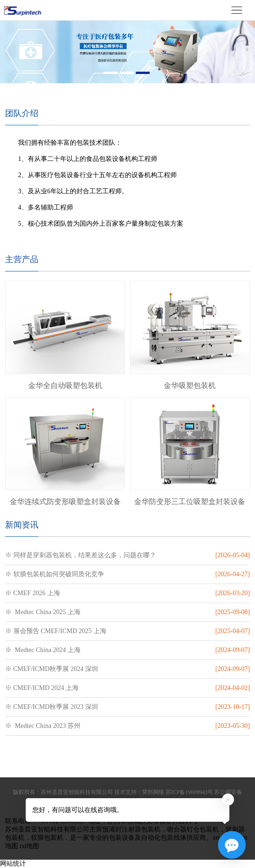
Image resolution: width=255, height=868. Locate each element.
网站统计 (13, 864)
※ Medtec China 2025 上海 (43, 612)
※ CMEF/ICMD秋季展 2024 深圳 (52, 669)
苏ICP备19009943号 (190, 792)
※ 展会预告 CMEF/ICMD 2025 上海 (56, 631)
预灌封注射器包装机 (131, 829)
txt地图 (30, 846)
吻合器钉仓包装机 (193, 829)
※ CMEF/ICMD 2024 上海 (42, 688)
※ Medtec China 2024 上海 (43, 650)
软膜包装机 (47, 838)
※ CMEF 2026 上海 (33, 593)
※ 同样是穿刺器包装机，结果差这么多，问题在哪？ (81, 555)
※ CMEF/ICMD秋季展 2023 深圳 (52, 707)
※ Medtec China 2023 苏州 (43, 726)
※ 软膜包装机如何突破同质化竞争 (55, 574)
